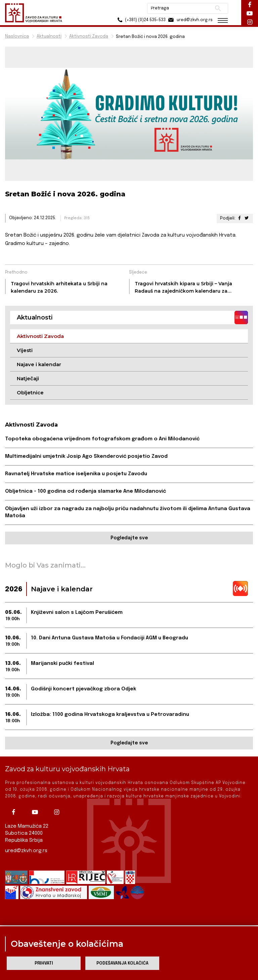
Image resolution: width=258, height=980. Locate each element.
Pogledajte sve (129, 538)
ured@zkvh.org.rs (26, 851)
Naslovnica (17, 36)
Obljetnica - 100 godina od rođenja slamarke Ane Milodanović (85, 491)
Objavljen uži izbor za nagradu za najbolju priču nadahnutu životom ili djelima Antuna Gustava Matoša (128, 512)
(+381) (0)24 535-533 (141, 20)
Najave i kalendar (39, 364)
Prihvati (44, 963)
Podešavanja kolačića (122, 963)
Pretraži (218, 8)
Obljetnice (30, 393)
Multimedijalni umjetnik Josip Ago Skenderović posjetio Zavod (86, 456)
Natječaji (28, 378)
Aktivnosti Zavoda (89, 36)
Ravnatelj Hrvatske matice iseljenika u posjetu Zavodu (76, 474)
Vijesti (25, 350)
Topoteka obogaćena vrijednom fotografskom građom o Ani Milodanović (102, 439)
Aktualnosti (49, 36)
